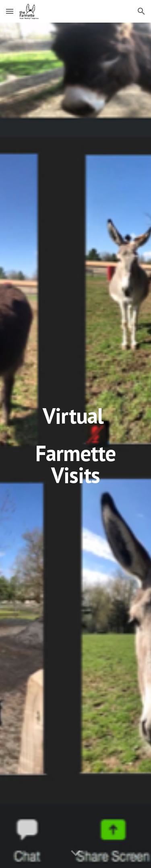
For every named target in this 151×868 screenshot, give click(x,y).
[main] (76, 445)
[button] (10, 11)
